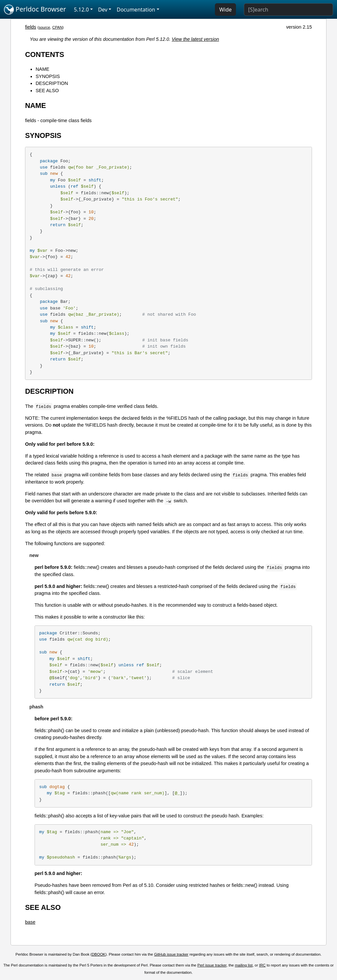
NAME (42, 69)
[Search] (288, 10)
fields (31, 27)
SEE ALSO (47, 91)
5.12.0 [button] (81, 10)
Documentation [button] (136, 10)
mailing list (244, 965)
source (45, 27)
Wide (225, 10)
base (30, 922)
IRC (262, 965)
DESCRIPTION (52, 83)
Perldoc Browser (35, 10)
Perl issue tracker (212, 965)
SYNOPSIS (48, 76)
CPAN (57, 27)
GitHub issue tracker (171, 954)
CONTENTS (45, 54)
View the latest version (195, 39)
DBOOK (99, 954)
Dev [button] (103, 10)
